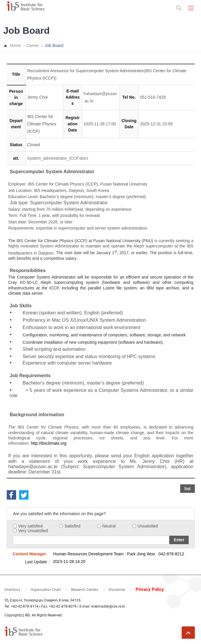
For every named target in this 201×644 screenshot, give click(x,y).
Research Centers (85, 590)
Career (33, 45)
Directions (12, 590)
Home (15, 45)
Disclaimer (117, 590)
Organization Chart (46, 590)
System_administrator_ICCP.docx (58, 158)
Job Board (54, 45)
